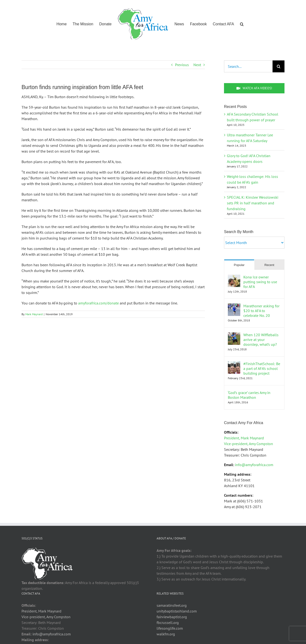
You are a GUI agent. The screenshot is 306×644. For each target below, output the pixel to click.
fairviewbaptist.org (172, 617)
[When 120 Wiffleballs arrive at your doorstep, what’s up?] (234, 335)
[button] (242, 24)
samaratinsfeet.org (172, 605)
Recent (269, 265)
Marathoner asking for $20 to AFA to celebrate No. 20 (261, 311)
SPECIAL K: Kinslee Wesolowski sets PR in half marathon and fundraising (253, 203)
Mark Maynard (34, 314)
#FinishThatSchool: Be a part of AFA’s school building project (262, 368)
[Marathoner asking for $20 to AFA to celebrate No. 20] (234, 306)
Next (197, 65)
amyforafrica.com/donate (98, 303)
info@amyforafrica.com (254, 465)
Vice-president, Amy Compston (249, 444)
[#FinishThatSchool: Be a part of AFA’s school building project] (234, 364)
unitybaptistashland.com (177, 611)
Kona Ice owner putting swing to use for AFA (260, 282)
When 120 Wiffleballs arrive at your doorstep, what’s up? (261, 340)
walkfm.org (166, 634)
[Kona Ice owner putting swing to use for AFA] (234, 277)
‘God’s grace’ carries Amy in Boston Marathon (249, 395)
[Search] (279, 66)
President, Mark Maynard (244, 438)
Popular (239, 265)
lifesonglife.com (170, 628)
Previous (182, 65)
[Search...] (248, 66)
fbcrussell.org (168, 623)
